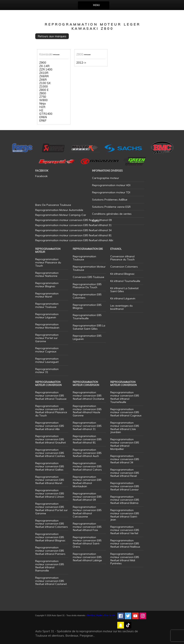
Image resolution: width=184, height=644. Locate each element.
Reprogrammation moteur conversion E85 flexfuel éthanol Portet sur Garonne (51, 508)
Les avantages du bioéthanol (121, 307)
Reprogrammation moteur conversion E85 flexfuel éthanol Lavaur (125, 486)
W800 (43, 100)
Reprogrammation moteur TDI (111, 192)
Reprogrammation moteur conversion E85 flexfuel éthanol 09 (87, 497)
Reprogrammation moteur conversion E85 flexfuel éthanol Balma (125, 500)
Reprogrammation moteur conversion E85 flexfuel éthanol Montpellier (125, 444)
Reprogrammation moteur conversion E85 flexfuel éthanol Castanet (51, 581)
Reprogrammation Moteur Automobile (59, 210)
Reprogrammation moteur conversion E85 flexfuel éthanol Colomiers (52, 524)
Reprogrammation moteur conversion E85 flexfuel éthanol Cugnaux (126, 412)
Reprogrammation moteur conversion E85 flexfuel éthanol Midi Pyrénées (125, 559)
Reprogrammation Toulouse (84, 258)
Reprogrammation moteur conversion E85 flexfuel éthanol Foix (87, 527)
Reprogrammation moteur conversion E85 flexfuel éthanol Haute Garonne (87, 411)
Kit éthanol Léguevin (123, 298)
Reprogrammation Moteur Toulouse (89, 268)
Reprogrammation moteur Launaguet (47, 360)
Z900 (43, 63)
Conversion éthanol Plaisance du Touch (122, 258)
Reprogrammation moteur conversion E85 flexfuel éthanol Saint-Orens (87, 542)
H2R (42, 107)
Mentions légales (95, 615)
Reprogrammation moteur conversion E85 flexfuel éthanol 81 (87, 439)
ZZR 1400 (46, 69)
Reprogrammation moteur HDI (111, 185)
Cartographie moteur (106, 178)
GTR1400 (46, 114)
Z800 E (44, 90)
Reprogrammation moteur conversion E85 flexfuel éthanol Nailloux (125, 544)
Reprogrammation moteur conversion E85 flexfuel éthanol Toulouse (51, 396)
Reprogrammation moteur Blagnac (47, 285)
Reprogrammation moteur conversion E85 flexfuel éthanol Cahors (87, 466)
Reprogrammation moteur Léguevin (47, 316)
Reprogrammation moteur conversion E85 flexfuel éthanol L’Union (50, 493)
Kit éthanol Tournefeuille (125, 281)
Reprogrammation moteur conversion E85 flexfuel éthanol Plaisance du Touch (51, 411)
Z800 (43, 93)
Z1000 (43, 87)
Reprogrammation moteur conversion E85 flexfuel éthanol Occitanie (88, 396)
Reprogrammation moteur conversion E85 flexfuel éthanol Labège (87, 557)
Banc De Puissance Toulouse (53, 205)
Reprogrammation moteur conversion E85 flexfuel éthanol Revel (125, 473)
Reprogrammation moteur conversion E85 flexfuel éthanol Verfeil (125, 530)
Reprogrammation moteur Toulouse (47, 305)
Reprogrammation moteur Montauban (47, 326)
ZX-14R (44, 66)
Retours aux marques (52, 36)
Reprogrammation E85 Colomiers (87, 296)
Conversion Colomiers (124, 267)
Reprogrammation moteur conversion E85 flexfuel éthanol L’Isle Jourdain (125, 427)
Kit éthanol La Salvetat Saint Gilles (124, 290)
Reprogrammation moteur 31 (47, 371)
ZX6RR (44, 76)
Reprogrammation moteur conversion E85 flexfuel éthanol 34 (125, 459)
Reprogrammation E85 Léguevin (87, 337)
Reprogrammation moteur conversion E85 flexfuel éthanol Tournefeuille (125, 397)
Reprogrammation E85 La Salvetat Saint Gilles (89, 327)
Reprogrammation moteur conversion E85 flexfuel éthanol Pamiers (50, 551)
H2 (41, 110)
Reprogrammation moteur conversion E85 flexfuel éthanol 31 (87, 426)
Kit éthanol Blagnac (122, 274)
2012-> (81, 63)
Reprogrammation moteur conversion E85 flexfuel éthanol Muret (50, 480)
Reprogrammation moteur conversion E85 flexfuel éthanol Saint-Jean (125, 515)
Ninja (42, 104)
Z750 (43, 97)
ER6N (43, 117)
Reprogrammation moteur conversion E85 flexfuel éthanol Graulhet (51, 439)
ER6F (43, 121)
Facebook (41, 176)
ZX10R (44, 73)
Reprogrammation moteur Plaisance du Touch (48, 262)
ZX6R (43, 80)
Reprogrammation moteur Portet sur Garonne (47, 338)
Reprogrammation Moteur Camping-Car (61, 215)
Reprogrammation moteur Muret (47, 295)
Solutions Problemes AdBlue (110, 200)
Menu (96, 5)
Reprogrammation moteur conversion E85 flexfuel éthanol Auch (87, 453)
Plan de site (110, 615)
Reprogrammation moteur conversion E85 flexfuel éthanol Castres (50, 453)
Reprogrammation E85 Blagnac (87, 306)
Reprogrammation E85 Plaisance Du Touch (87, 286)
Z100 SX (45, 83)
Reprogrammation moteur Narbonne (47, 274)
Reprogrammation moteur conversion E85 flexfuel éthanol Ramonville (50, 566)
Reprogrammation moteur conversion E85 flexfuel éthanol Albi (50, 426)
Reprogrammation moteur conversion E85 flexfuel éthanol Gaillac (50, 466)
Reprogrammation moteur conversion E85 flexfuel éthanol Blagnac (50, 537)
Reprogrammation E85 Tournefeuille (87, 317)
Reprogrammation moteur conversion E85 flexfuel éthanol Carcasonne (87, 512)
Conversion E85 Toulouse (88, 277)
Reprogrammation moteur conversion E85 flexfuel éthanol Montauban (87, 482)
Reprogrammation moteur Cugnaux (47, 350)
